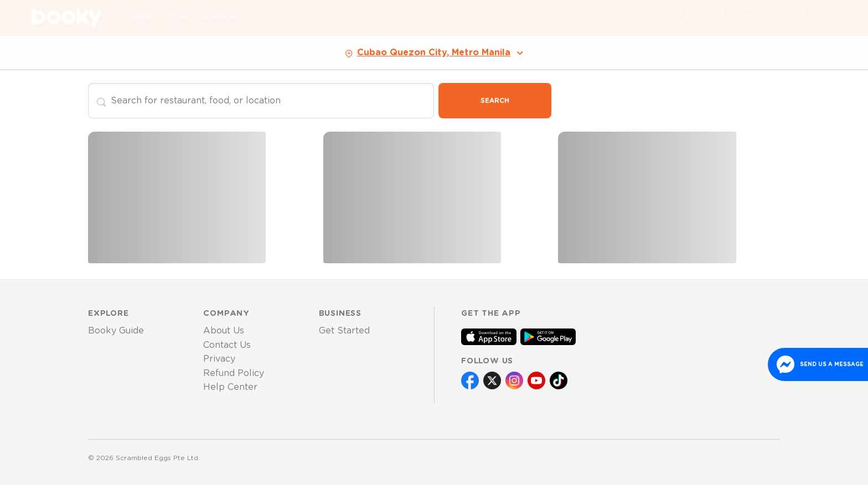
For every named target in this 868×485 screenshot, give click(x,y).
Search (495, 101)
